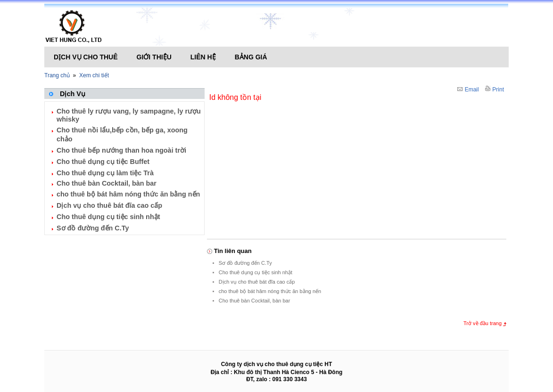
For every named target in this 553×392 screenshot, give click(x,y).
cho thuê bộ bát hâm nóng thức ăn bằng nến (128, 194)
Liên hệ (203, 57)
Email (468, 90)
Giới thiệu (154, 57)
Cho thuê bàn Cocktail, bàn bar (107, 183)
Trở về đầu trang (483, 323)
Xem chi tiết (94, 75)
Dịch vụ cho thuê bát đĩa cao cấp (109, 205)
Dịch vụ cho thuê (86, 57)
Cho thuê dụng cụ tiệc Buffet (103, 162)
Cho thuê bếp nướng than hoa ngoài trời (121, 150)
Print (495, 90)
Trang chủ (57, 75)
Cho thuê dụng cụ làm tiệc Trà (105, 173)
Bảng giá (251, 57)
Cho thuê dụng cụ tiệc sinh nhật (108, 217)
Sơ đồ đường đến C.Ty (93, 228)
